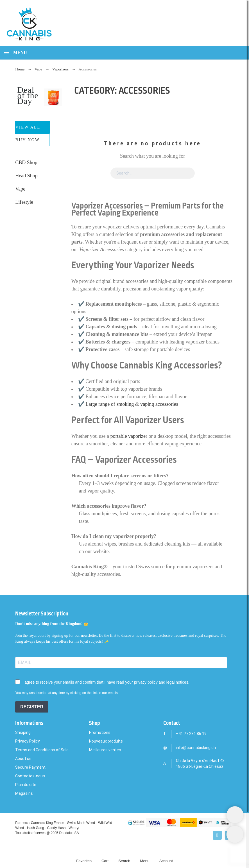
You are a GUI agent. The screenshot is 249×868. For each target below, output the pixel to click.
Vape (20, 189)
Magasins (24, 793)
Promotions (100, 732)
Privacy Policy (28, 741)
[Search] (215, 25)
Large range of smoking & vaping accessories (132, 404)
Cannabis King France (48, 823)
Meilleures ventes (105, 750)
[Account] (166, 857)
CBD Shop (26, 162)
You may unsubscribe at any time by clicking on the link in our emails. (67, 693)
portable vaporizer (129, 436)
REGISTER (32, 707)
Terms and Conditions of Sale (42, 750)
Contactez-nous (30, 776)
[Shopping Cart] (235, 815)
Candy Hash (56, 828)
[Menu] (145, 857)
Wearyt (74, 828)
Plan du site (26, 785)
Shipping (23, 732)
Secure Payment (30, 767)
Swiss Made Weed (81, 823)
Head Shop (26, 176)
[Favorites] (84, 857)
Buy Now (28, 140)
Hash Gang (36, 828)
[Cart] (105, 857)
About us (23, 759)
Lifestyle (24, 202)
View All (28, 127)
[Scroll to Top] (235, 834)
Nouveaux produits (106, 741)
